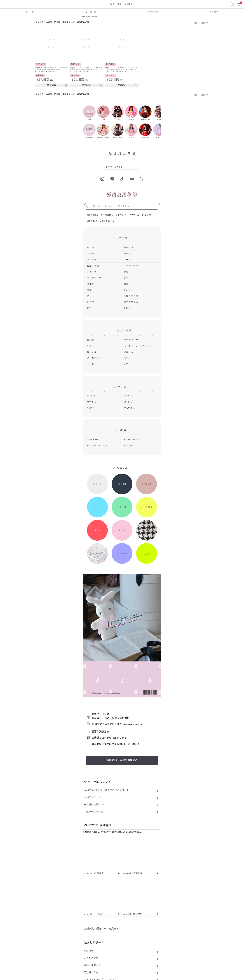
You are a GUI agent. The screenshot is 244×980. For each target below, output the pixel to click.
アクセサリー (94, 358)
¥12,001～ (130, 446)
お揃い (127, 308)
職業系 (91, 284)
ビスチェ (92, 352)
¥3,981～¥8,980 (133, 440)
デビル (127, 272)
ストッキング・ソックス (137, 346)
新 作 (30, 12)
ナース (127, 260)
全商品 (91, 340)
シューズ (129, 352)
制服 (89, 290)
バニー (91, 247)
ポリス (127, 278)
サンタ (127, 290)
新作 (89, 308)
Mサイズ (92, 402)
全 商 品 (91, 12)
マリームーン (131, 266)
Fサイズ (91, 396)
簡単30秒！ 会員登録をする (122, 616)
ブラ (126, 364)
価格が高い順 (83, 22)
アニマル (92, 260)
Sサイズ (128, 396)
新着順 (57, 22)
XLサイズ (92, 408)
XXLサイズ (129, 408)
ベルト (91, 346)
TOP (82, 17)
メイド (91, 254)
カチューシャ (131, 340)
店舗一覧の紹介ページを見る (101, 784)
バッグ (127, 358)
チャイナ (129, 254)
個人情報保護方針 (119, 852)
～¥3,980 (92, 440)
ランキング (153, 12)
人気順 (49, 22)
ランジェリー (94, 278)
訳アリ (91, 302)
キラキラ (92, 272)
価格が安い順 (69, 22)
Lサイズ (128, 402)
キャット (129, 247)
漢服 (126, 284)
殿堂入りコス (131, 302)
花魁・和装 (93, 266)
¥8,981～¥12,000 (97, 446)
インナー (92, 364)
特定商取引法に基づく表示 (95, 852)
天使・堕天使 (131, 296)
